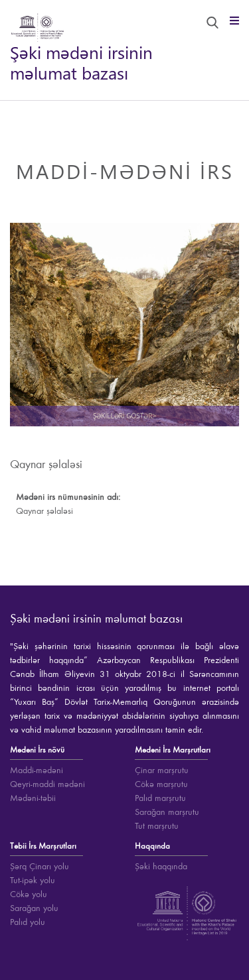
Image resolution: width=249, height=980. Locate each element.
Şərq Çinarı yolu (40, 867)
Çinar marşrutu (162, 770)
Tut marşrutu (157, 826)
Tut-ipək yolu (33, 881)
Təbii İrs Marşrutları (43, 846)
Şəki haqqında (161, 867)
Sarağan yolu (34, 908)
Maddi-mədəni (37, 770)
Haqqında (152, 846)
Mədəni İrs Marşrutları (173, 750)
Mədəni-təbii (33, 798)
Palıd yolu (28, 922)
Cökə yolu (29, 894)
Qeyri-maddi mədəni (47, 784)
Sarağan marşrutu (167, 812)
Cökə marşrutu (161, 784)
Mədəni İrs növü (37, 750)
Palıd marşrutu (160, 798)
